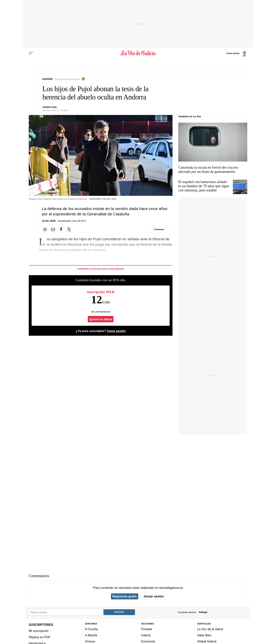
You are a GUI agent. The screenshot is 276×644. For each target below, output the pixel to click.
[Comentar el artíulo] (160, 230)
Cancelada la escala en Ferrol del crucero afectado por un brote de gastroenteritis (208, 169)
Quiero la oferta (101, 319)
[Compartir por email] (53, 230)
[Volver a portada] (138, 53)
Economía (148, 641)
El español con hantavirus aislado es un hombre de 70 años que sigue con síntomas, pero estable (204, 186)
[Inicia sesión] (237, 53)
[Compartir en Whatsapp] (45, 230)
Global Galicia (207, 641)
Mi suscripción (39, 631)
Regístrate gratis (124, 596)
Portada (147, 629)
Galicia (146, 635)
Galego (203, 612)
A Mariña (91, 635)
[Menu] (31, 53)
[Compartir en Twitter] (69, 230)
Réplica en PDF (40, 637)
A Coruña (92, 629)
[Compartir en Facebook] (61, 230)
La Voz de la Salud (210, 629)
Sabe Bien (204, 635)
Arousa (90, 641)
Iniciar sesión (154, 596)
